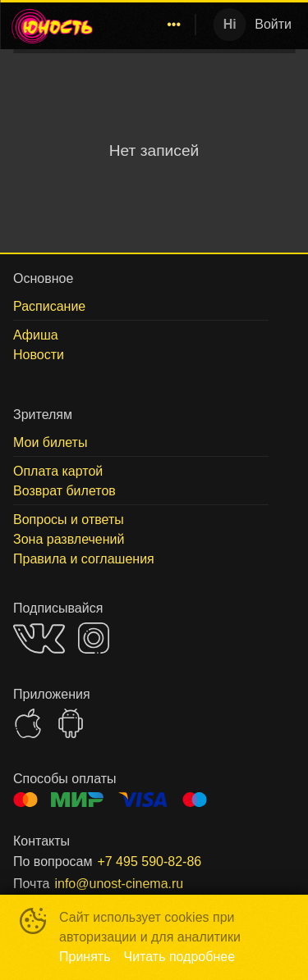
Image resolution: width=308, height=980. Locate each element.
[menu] (148, 25)
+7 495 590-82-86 (149, 861)
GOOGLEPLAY (71, 723)
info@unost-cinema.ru (119, 884)
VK (39, 638)
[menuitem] (174, 25)
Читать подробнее (180, 957)
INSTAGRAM (94, 638)
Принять (85, 957)
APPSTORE (28, 723)
